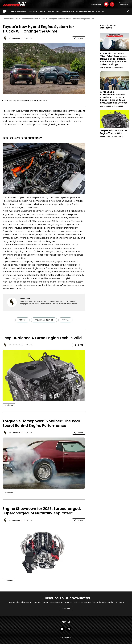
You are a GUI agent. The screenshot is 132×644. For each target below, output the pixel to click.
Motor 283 (106, 68)
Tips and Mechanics (85, 11)
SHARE (79, 38)
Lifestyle (100, 11)
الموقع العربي (96, 4)
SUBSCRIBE (124, 4)
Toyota (65, 320)
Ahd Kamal (16, 38)
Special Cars (68, 11)
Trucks (22, 320)
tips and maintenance (44, 320)
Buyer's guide (54, 11)
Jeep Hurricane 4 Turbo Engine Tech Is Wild (113, 132)
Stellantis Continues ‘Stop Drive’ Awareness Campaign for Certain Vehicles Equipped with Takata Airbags (113, 59)
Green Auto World (37, 11)
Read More (9, 405)
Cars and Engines (18, 11)
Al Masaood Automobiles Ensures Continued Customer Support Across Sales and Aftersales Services (114, 97)
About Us (66, 622)
